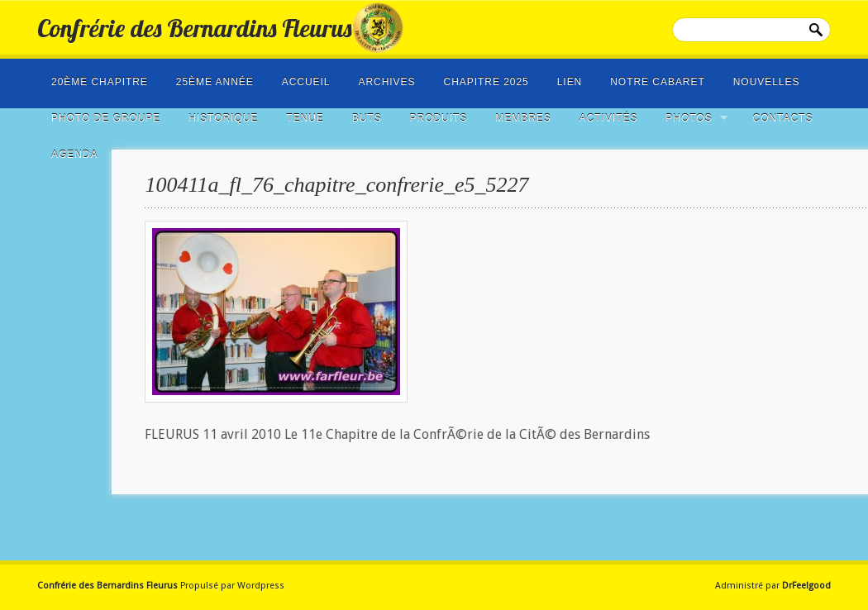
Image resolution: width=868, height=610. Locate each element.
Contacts (783, 118)
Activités (609, 118)
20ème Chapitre (100, 82)
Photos (691, 118)
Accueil (306, 82)
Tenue (305, 118)
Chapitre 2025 (486, 82)
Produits (439, 118)
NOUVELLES (767, 82)
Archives (386, 82)
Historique (223, 118)
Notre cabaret (658, 82)
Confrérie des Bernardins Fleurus (194, 28)
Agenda (74, 155)
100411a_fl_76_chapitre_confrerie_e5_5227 (336, 185)
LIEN (570, 82)
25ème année (215, 82)
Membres (523, 118)
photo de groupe (106, 118)
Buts (367, 118)
